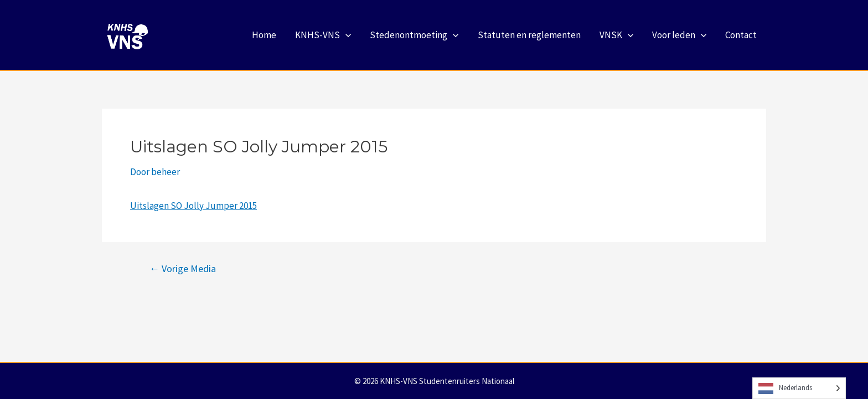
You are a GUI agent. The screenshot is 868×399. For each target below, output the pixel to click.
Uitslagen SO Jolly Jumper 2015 (193, 206)
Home (264, 35)
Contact (741, 35)
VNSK (616, 35)
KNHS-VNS (323, 35)
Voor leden (679, 35)
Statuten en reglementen (529, 35)
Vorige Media (183, 269)
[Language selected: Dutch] (799, 388)
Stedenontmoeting (414, 35)
